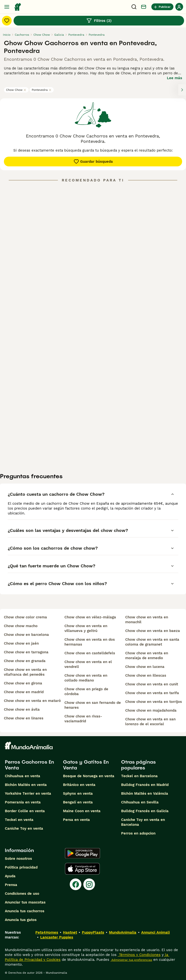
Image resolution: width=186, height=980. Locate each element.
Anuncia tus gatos (21, 920)
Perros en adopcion (138, 833)
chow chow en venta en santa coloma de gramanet (152, 642)
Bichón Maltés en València (145, 793)
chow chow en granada (25, 661)
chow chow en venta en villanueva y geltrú (86, 628)
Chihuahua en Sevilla (140, 802)
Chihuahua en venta (23, 776)
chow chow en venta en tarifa (152, 693)
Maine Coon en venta (82, 811)
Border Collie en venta (25, 811)
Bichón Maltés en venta (26, 785)
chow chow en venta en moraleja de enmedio (147, 656)
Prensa (11, 885)
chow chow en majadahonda (151, 710)
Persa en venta (76, 820)
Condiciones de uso (22, 894)
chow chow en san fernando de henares (93, 705)
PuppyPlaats (93, 932)
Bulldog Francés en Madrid (145, 785)
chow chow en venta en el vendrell (88, 664)
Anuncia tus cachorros (25, 911)
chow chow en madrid (24, 692)
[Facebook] (76, 884)
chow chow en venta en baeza (153, 631)
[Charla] (144, 7)
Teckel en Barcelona (139, 776)
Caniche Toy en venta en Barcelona (143, 822)
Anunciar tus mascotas (25, 902)
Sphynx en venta (78, 793)
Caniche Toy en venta (24, 828)
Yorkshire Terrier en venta (28, 793)
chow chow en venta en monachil (147, 620)
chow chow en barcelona (26, 635)
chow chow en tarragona (26, 652)
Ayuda (10, 876)
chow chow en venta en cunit (152, 684)
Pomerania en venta (23, 802)
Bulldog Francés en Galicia (145, 811)
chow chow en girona (23, 683)
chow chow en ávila (22, 709)
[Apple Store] (82, 869)
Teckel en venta (19, 820)
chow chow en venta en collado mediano (86, 678)
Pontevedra (42, 90)
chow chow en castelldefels (90, 653)
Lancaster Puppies (57, 937)
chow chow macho (21, 626)
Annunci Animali (155, 932)
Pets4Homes (47, 932)
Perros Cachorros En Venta (29, 765)
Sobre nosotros (18, 859)
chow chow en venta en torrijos (154, 702)
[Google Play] (82, 853)
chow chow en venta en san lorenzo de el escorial (150, 722)
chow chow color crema (25, 617)
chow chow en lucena (145, 667)
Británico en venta (79, 785)
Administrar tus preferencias (131, 960)
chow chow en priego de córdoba (86, 691)
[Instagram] (89, 884)
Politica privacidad (21, 867)
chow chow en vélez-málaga (90, 617)
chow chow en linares (24, 718)
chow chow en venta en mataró (32, 701)
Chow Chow (16, 90)
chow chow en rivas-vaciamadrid (83, 719)
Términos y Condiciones (139, 955)
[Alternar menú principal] (7, 7)
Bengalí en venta (78, 802)
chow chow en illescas (146, 675)
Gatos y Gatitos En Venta (86, 765)
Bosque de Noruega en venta (89, 776)
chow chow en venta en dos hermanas (90, 642)
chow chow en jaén (21, 643)
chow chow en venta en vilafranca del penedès (25, 672)
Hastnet (70, 932)
